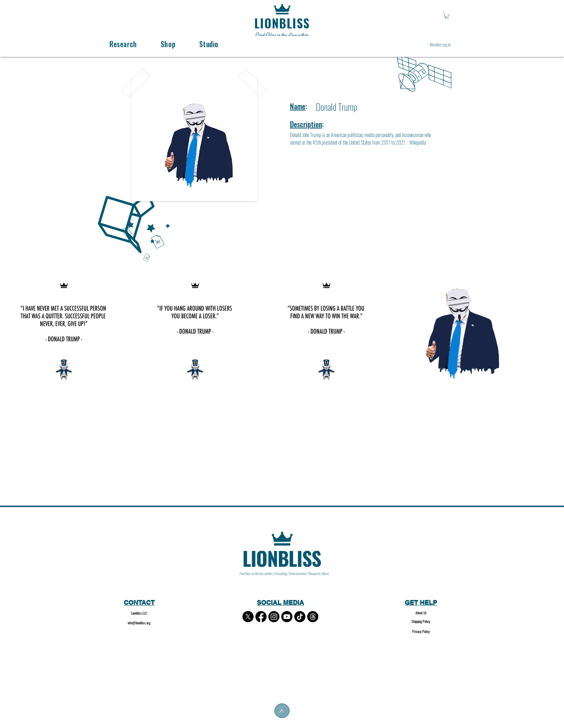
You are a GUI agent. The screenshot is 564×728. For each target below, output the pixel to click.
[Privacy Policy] (421, 632)
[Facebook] (261, 617)
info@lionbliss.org (139, 623)
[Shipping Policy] (421, 622)
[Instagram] (274, 617)
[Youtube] (287, 617)
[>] (282, 711)
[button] (447, 16)
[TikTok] (300, 617)
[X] (248, 617)
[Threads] (313, 617)
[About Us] (421, 613)
